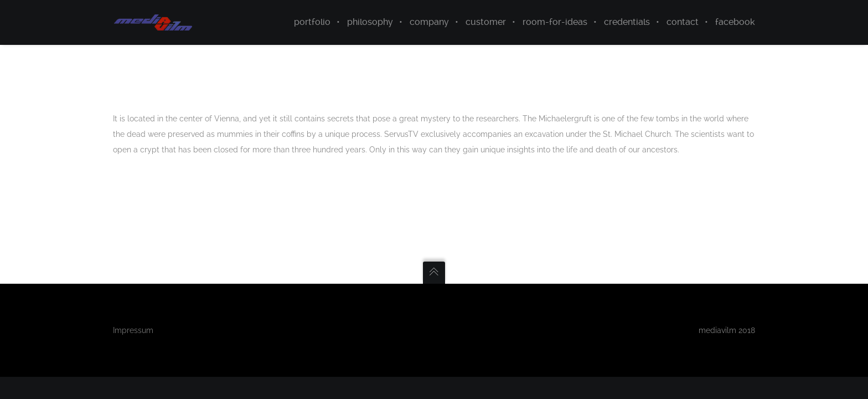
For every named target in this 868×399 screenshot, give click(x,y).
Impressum (133, 330)
